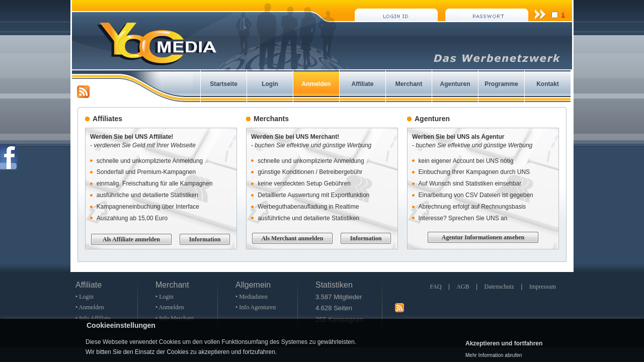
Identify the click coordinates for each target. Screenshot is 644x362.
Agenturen (455, 84)
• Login (85, 297)
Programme (501, 84)
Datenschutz (499, 287)
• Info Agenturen (256, 307)
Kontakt (548, 84)
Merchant (409, 84)
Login (270, 84)
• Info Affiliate (93, 318)
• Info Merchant (175, 318)
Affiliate (362, 84)
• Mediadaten (252, 297)
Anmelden (316, 84)
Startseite (224, 84)
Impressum (543, 287)
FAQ (435, 287)
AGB (463, 287)
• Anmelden (90, 307)
